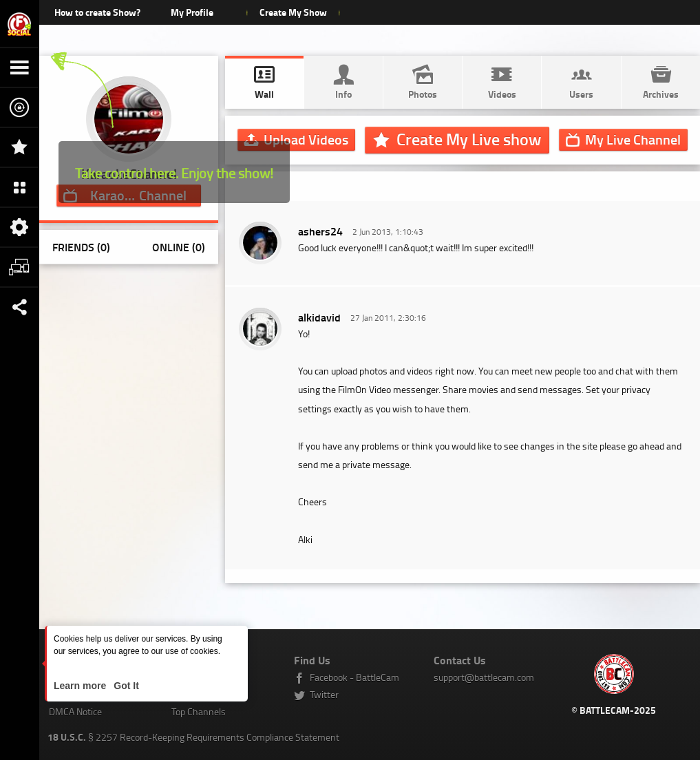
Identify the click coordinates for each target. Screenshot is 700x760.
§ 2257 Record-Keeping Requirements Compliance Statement (193, 737)
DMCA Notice (75, 711)
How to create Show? (97, 12)
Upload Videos (306, 139)
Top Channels (199, 711)
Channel (633, 139)
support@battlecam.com (484, 677)
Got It (125, 686)
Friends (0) (81, 247)
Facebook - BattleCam (354, 677)
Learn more (81, 686)
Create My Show (293, 12)
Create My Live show (469, 139)
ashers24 (320, 231)
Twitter (324, 694)
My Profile (192, 12)
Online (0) (179, 247)
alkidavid (319, 317)
